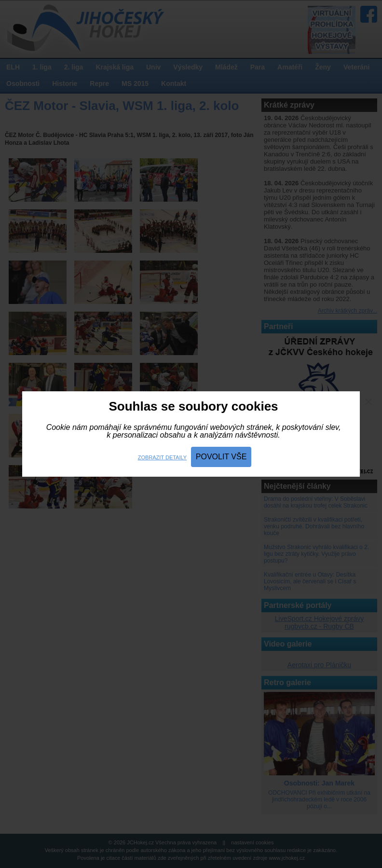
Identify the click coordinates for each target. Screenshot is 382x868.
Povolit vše (221, 457)
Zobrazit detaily (162, 457)
